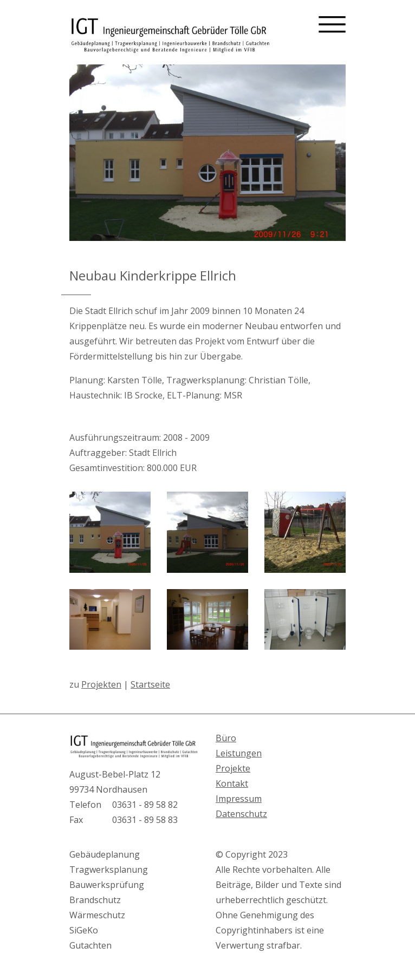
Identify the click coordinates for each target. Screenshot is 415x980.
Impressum (239, 799)
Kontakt (232, 783)
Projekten (101, 684)
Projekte (233, 768)
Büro (226, 738)
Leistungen (239, 753)
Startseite (150, 684)
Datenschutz (241, 814)
